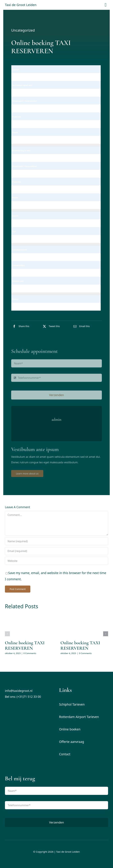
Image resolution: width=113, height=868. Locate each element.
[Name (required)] (56, 541)
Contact (65, 754)
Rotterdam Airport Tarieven (79, 717)
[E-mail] (81, 326)
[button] (7, 634)
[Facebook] (20, 326)
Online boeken (70, 729)
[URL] (56, 561)
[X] (51, 326)
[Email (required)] (56, 551)
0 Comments (30, 653)
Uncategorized (23, 31)
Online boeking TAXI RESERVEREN (25, 646)
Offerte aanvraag (72, 742)
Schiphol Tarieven (72, 704)
